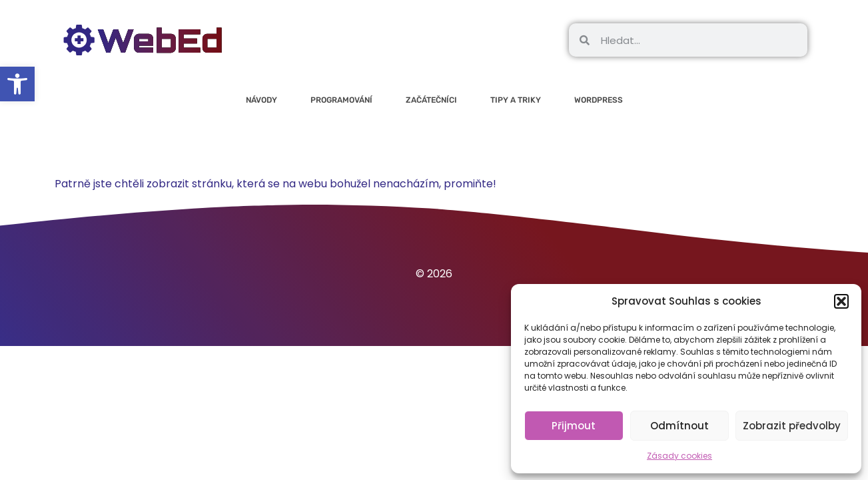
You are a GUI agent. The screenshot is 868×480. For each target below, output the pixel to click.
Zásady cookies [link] (679, 456)
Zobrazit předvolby (792, 426)
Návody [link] (261, 100)
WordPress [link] (599, 100)
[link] (17, 84)
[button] (841, 301)
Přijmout (574, 426)
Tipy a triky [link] (516, 100)
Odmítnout (679, 426)
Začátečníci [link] (431, 100)
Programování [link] (341, 100)
